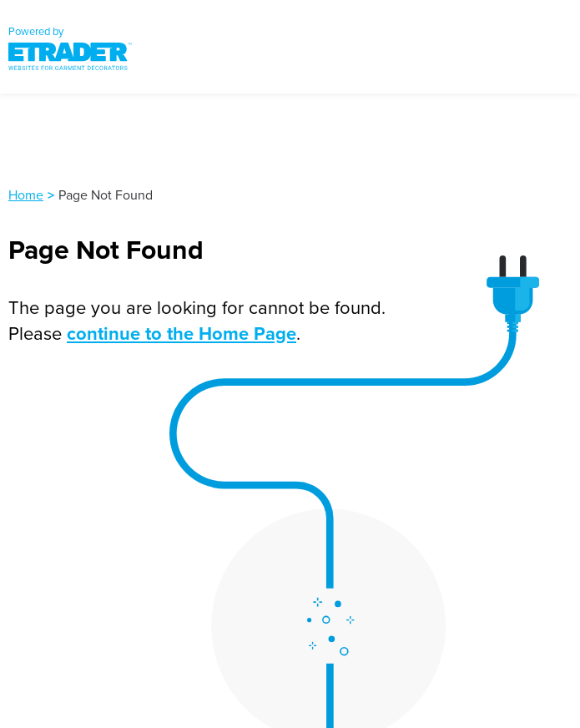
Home (26, 195)
